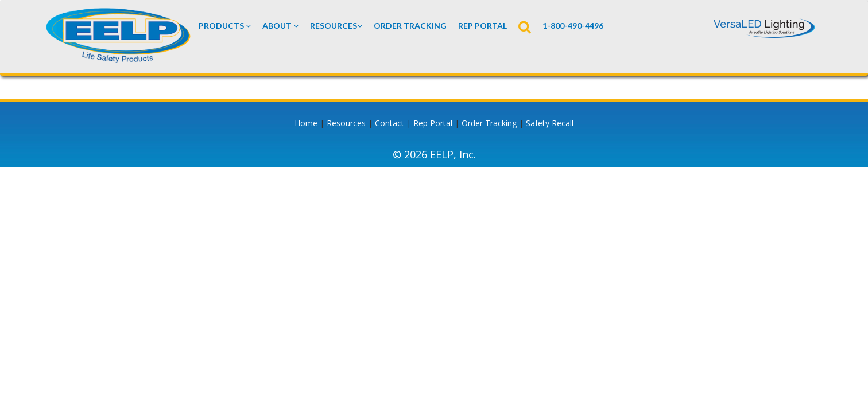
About (280, 26)
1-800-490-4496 (573, 26)
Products (225, 26)
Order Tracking (410, 26)
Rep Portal (433, 123)
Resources (336, 26)
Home (306, 123)
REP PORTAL (483, 26)
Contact (390, 123)
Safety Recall (550, 123)
